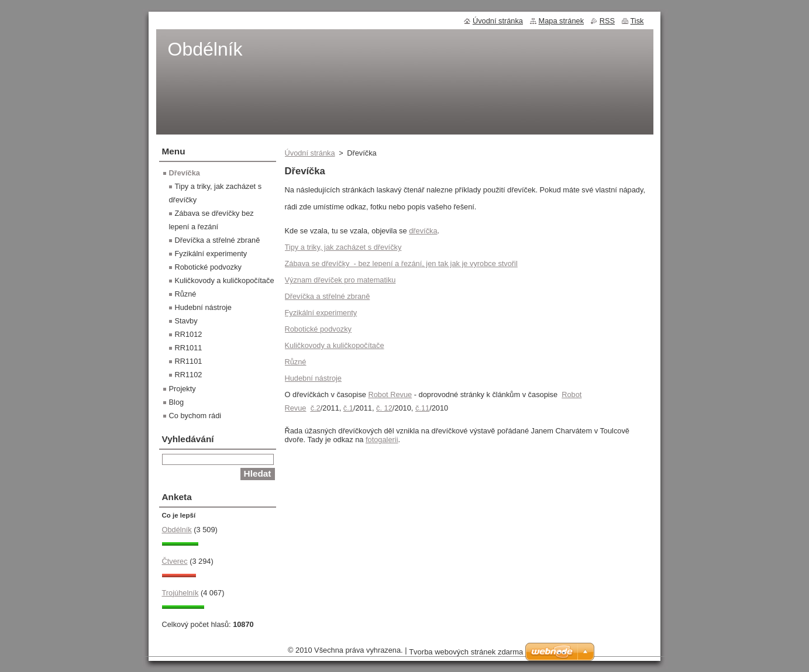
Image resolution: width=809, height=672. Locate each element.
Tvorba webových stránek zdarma (466, 652)
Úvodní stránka (310, 153)
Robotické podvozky (319, 329)
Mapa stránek (562, 21)
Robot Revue (390, 394)
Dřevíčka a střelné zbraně (328, 296)
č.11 (422, 408)
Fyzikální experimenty (321, 313)
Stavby (186, 321)
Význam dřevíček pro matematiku (340, 280)
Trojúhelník (180, 593)
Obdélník (177, 530)
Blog (177, 402)
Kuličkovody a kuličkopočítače (335, 345)
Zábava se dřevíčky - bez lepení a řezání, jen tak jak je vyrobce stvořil (401, 263)
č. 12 (384, 408)
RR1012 (189, 334)
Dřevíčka (185, 173)
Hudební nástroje (313, 378)
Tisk (637, 21)
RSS (607, 21)
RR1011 (189, 348)
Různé (296, 362)
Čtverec (175, 561)
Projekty (183, 389)
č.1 (348, 408)
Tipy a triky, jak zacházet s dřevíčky (343, 247)
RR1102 (189, 375)
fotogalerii (382, 440)
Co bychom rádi (195, 416)
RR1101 (189, 361)
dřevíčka (423, 231)
